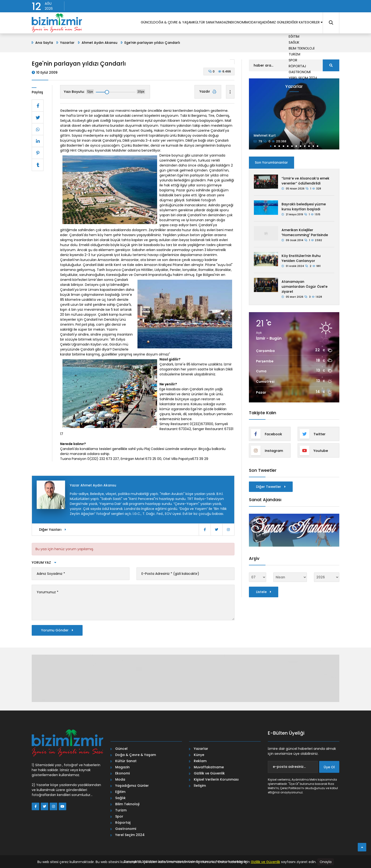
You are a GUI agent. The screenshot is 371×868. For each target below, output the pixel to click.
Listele (264, 592)
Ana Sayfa (44, 43)
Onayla (326, 862)
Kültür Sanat (126, 761)
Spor (119, 816)
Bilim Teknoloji (127, 804)
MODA (230, 23)
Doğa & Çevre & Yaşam (136, 755)
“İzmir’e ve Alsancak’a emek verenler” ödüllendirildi (305, 181)
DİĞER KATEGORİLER (300, 23)
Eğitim (120, 792)
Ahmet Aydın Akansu (99, 43)
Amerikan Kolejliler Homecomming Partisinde (305, 232)
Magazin (122, 767)
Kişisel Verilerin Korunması (216, 779)
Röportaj (123, 823)
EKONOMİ (212, 23)
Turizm (121, 810)
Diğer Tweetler (271, 487)
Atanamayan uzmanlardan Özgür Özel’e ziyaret (305, 287)
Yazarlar (67, 43)
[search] (331, 65)
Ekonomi (122, 773)
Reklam (200, 761)
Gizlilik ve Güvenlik (209, 773)
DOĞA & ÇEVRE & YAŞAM (129, 23)
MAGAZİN (191, 23)
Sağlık (120, 798)
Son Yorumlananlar (271, 162)
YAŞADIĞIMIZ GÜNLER (258, 23)
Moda (120, 779)
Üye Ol (329, 767)
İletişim (200, 786)
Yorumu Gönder (57, 630)
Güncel (121, 749)
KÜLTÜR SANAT (166, 23)
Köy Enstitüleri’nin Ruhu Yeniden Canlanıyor (301, 258)
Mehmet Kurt (265, 135)
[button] (271, 146)
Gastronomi (126, 829)
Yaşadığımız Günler (132, 786)
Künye (199, 755)
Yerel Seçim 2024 (130, 835)
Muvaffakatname (209, 767)
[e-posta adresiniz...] (293, 767)
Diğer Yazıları (53, 530)
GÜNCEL (97, 23)
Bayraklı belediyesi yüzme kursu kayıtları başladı (304, 207)
